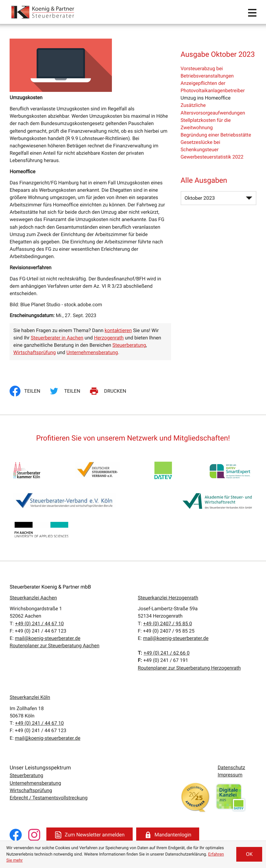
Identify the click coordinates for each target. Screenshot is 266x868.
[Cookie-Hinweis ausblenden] (249, 854)
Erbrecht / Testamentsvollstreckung (49, 798)
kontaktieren (118, 330)
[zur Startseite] (43, 12)
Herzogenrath (109, 338)
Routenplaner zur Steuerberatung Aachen (55, 646)
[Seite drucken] (109, 391)
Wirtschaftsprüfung (35, 352)
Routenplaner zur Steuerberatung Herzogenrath (189, 668)
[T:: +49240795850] (168, 624)
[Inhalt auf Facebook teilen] (27, 391)
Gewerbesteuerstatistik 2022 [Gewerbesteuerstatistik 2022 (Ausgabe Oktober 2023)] (212, 157)
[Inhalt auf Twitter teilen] (66, 391)
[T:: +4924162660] (167, 653)
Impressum (230, 775)
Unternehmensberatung (92, 352)
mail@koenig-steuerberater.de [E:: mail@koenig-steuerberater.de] (48, 638)
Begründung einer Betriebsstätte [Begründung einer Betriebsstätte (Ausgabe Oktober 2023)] (216, 135)
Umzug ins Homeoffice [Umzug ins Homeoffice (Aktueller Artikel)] (206, 98)
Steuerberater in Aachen (57, 338)
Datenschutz (231, 768)
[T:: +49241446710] (39, 624)
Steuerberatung (129, 345)
